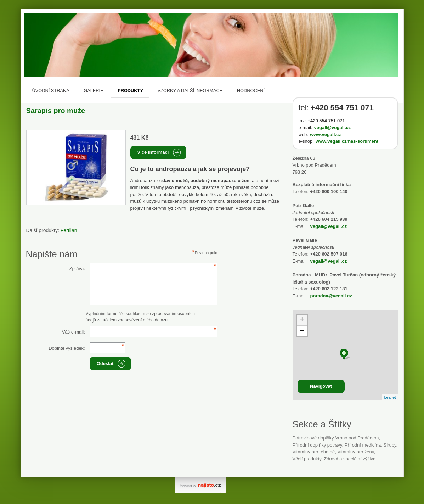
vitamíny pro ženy (355, 452)
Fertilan (69, 230)
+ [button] (302, 320)
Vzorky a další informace (190, 91)
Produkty (130, 91)
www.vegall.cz (326, 135)
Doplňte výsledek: (67, 348)
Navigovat (321, 386)
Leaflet (390, 397)
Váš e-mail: (74, 332)
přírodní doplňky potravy (317, 445)
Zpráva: (77, 268)
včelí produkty (307, 459)
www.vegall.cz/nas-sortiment (347, 141)
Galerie (93, 91)
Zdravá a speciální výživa (350, 459)
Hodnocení (251, 91)
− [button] (302, 331)
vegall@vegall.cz (333, 127)
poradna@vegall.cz (331, 296)
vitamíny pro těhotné (314, 452)
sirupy (390, 445)
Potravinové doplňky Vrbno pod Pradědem (336, 438)
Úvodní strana (51, 91)
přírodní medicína (363, 445)
